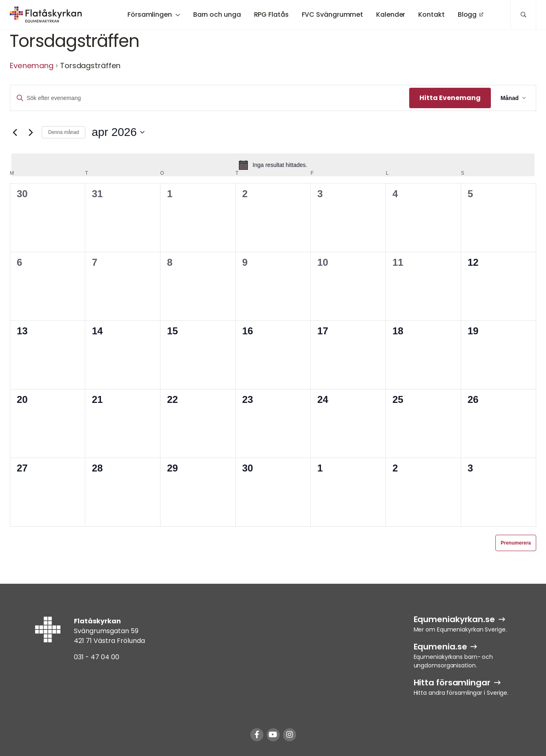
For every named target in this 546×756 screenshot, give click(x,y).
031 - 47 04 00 (97, 657)
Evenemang (32, 66)
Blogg (467, 14)
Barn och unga (217, 14)
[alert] (273, 165)
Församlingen (150, 14)
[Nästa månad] (31, 132)
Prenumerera (516, 543)
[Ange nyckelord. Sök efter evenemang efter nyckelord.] (210, 98)
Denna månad (64, 132)
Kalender (391, 14)
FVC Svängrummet (333, 14)
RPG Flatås (271, 14)
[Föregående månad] (15, 132)
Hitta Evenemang (450, 98)
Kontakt (431, 14)
